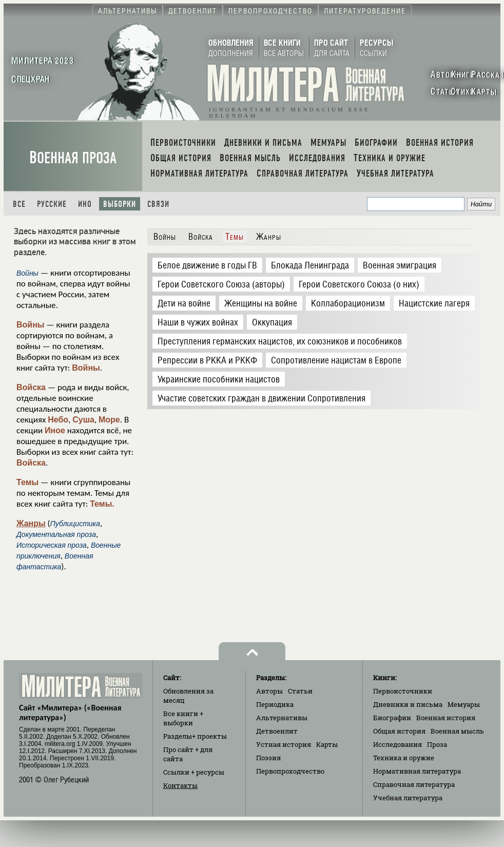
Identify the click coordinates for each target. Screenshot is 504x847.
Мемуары (464, 704)
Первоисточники (403, 691)
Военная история (446, 718)
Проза (437, 744)
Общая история (399, 731)
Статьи (300, 691)
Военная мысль (457, 731)
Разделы (195, 736)
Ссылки (194, 772)
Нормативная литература (417, 771)
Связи (158, 204)
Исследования (398, 744)
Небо (58, 420)
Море (109, 420)
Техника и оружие (404, 758)
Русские (52, 204)
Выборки (120, 204)
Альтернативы (282, 718)
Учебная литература (408, 798)
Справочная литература (414, 784)
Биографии (392, 718)
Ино (85, 204)
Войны (31, 325)
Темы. (102, 504)
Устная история (284, 744)
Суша (83, 420)
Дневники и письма (408, 704)
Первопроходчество (290, 771)
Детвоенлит (277, 731)
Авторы (269, 691)
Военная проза (73, 158)
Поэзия (268, 758)
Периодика (275, 704)
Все (19, 204)
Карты (327, 744)
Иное (55, 430)
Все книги (183, 718)
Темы (27, 482)
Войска (31, 387)
